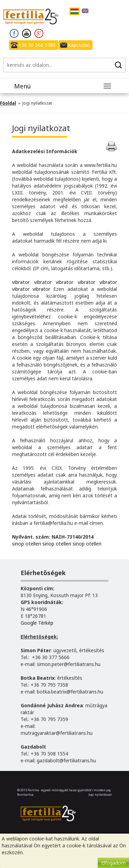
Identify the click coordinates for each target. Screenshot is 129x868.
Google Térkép (37, 623)
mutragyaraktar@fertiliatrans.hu (57, 733)
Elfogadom (113, 863)
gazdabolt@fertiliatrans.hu (66, 760)
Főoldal (8, 103)
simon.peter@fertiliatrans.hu (69, 664)
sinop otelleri (26, 544)
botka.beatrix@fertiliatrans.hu (70, 692)
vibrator (21, 282)
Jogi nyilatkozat (100, 795)
